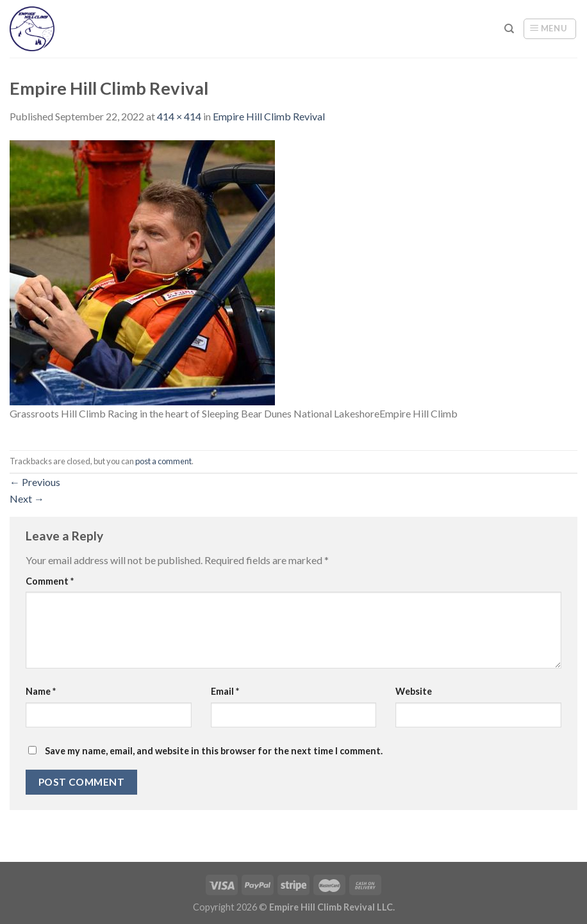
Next (27, 498)
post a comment (163, 461)
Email (225, 691)
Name (41, 691)
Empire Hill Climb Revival (269, 116)
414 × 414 (179, 116)
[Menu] (550, 29)
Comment (50, 581)
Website (414, 691)
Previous (35, 482)
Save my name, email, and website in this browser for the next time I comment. (214, 751)
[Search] (509, 29)
